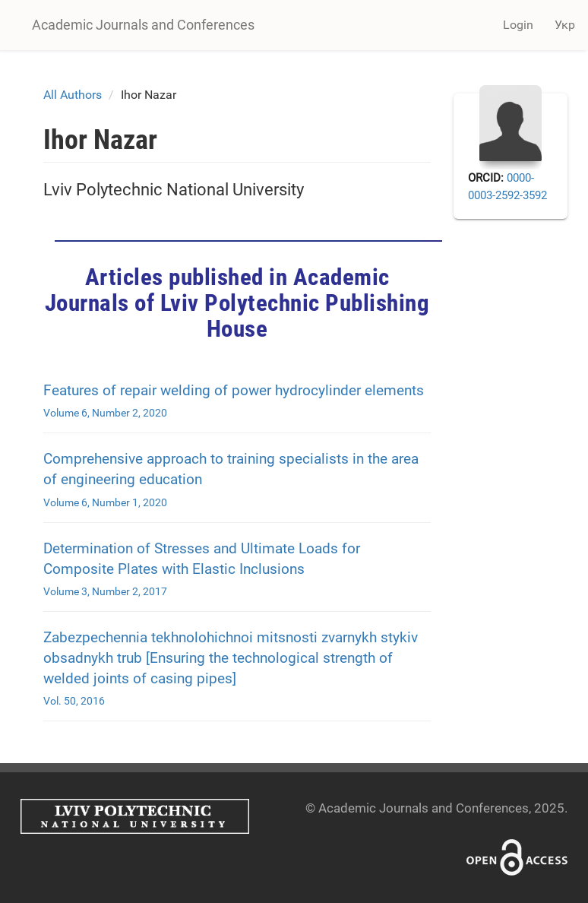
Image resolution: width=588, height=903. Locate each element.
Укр (565, 25)
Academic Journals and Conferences (143, 25)
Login (518, 25)
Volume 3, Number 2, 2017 (105, 591)
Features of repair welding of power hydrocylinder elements (234, 390)
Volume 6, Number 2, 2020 (105, 413)
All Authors (73, 95)
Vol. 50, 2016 (74, 701)
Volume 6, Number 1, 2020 (105, 502)
